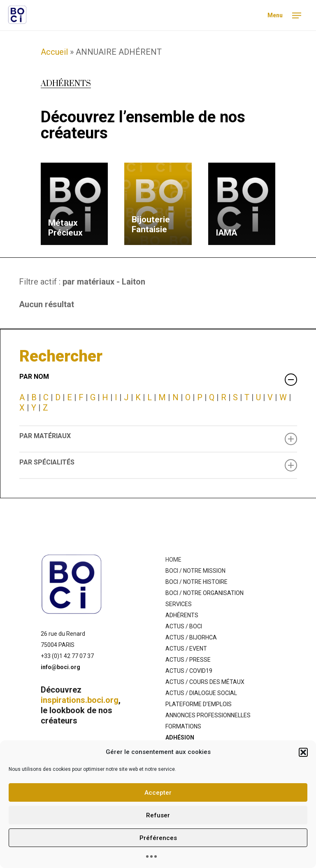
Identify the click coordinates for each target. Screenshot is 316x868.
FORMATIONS (183, 726)
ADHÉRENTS (182, 615)
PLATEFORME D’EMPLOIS (199, 704)
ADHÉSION (180, 737)
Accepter (158, 793)
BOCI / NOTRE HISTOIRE (196, 582)
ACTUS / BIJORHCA (191, 637)
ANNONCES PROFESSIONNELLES (208, 715)
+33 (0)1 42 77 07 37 (67, 656)
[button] (303, 752)
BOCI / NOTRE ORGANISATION (204, 593)
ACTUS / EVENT (186, 649)
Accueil (54, 52)
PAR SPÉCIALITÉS (158, 465)
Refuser (158, 815)
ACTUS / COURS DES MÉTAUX (205, 682)
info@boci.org (60, 667)
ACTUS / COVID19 (189, 671)
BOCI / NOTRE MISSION (195, 571)
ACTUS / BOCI (184, 626)
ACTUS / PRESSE (188, 660)
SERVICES (179, 604)
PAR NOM (158, 379)
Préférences (158, 838)
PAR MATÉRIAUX (158, 439)
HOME (173, 560)
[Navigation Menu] (282, 15)
